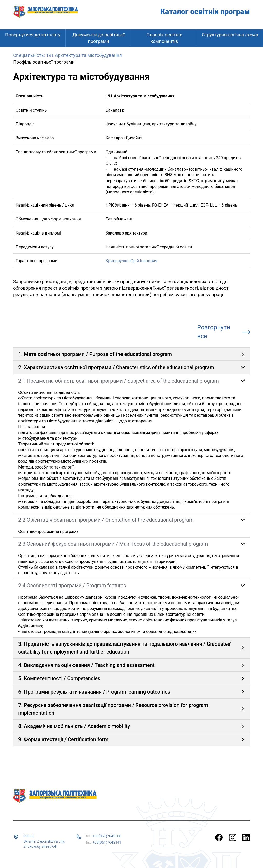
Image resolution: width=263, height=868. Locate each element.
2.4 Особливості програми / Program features (72, 586)
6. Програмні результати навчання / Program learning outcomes (94, 692)
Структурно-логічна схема (230, 35)
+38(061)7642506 (107, 836)
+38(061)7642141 (107, 842)
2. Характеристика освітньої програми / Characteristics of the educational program (116, 367)
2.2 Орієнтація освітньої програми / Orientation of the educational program (106, 520)
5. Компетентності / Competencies (59, 678)
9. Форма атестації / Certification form (63, 739)
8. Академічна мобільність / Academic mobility (74, 726)
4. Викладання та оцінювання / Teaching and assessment (86, 665)
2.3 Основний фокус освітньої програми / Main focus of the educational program (113, 544)
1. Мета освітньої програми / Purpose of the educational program (95, 354)
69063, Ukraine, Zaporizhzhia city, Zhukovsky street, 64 (44, 841)
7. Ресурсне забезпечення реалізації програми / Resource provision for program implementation (113, 709)
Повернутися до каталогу (33, 35)
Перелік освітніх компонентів (164, 38)
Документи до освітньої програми (98, 38)
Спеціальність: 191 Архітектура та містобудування (67, 55)
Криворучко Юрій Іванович (131, 261)
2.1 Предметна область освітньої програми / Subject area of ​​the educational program (119, 381)
